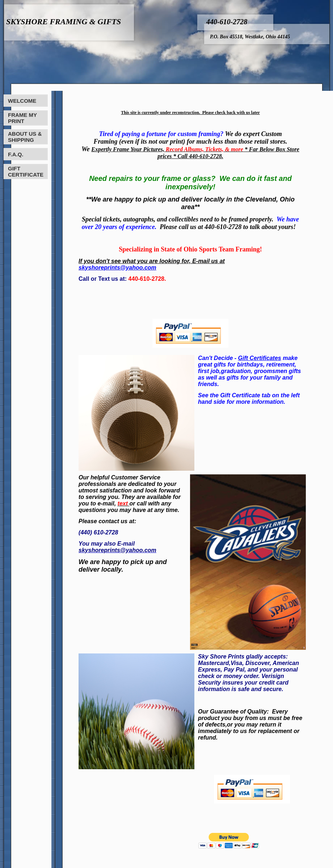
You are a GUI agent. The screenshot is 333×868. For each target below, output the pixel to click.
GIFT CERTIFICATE (26, 172)
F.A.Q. (16, 154)
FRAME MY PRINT (22, 118)
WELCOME (22, 101)
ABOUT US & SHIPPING (25, 137)
